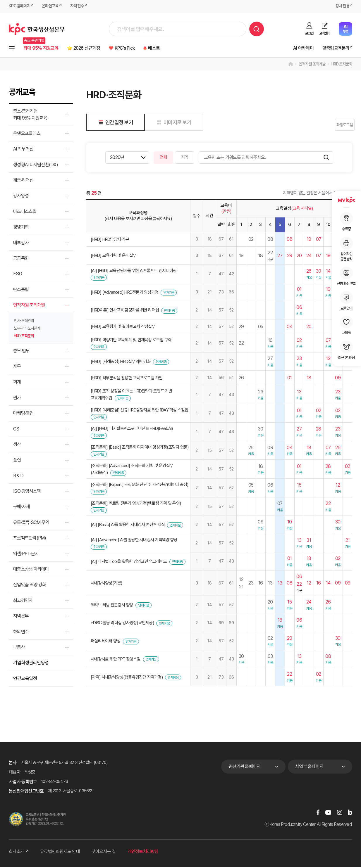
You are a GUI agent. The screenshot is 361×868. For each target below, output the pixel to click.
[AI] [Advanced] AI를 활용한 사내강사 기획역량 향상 (134, 541)
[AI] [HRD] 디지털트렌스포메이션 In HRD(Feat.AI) (132, 430)
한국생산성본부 (37, 29)
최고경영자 (23, 602)
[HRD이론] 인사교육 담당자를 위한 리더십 (125, 312)
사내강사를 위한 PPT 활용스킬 (116, 660)
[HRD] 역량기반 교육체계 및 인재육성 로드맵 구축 (131, 341)
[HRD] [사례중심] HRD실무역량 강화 (121, 363)
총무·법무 (21, 352)
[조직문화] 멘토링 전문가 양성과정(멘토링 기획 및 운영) (136, 504)
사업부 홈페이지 (309, 768)
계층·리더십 (23, 182)
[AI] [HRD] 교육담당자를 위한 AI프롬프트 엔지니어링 (134, 272)
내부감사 (21, 244)
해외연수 (21, 633)
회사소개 (19, 853)
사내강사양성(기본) (106, 585)
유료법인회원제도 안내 (60, 853)
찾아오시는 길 (104, 853)
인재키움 (99, 279)
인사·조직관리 (24, 322)
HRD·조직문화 (342, 65)
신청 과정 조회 (346, 276)
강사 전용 (341, 6)
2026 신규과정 (96, 49)
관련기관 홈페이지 (244, 768)
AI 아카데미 (297, 49)
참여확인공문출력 (346, 249)
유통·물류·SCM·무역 (31, 524)
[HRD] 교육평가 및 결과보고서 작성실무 (123, 328)
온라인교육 (53, 6)
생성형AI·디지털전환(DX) (36, 166)
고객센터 (325, 33)
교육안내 (346, 301)
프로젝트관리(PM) (30, 539)
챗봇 (345, 29)
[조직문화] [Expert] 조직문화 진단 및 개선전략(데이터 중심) (140, 486)
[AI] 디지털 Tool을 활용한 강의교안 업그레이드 (129, 563)
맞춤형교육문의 (333, 49)
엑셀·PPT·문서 (26, 555)
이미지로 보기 (173, 123)
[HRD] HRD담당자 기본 (110, 241)
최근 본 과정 (346, 350)
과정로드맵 (337, 126)
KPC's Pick (140, 49)
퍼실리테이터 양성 (105, 642)
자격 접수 (81, 6)
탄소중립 (21, 291)
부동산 (19, 648)
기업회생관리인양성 (31, 664)
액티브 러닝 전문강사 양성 (112, 606)
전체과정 (12, 49)
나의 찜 (346, 325)
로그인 (309, 33)
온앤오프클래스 (27, 135)
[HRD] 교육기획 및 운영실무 (114, 257)
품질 (17, 461)
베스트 (173, 49)
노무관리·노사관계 (27, 329)
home (291, 65)
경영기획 (21, 228)
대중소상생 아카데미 (31, 571)
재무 (17, 368)
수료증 (346, 222)
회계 (17, 383)
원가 (17, 399)
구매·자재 (21, 508)
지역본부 (21, 617)
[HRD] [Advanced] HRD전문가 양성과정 (124, 293)
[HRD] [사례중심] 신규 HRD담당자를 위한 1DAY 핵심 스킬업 (140, 411)
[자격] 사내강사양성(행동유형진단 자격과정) (127, 678)
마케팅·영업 (23, 415)
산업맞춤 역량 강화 (30, 586)
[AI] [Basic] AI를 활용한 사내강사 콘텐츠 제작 (128, 526)
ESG (18, 275)
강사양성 (21, 197)
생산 (17, 446)
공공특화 (21, 260)
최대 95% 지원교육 (44, 49)
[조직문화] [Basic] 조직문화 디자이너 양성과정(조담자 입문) (140, 448)
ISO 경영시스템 (27, 493)
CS (16, 430)
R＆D (18, 477)
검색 (257, 29)
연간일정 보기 (115, 123)
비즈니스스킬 (25, 213)
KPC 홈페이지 (20, 6)
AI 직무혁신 (23, 150)
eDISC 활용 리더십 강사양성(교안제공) (122, 624)
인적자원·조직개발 (312, 65)
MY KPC (346, 200)
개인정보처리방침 (143, 853)
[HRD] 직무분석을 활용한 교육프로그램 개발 (127, 379)
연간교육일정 (25, 680)
